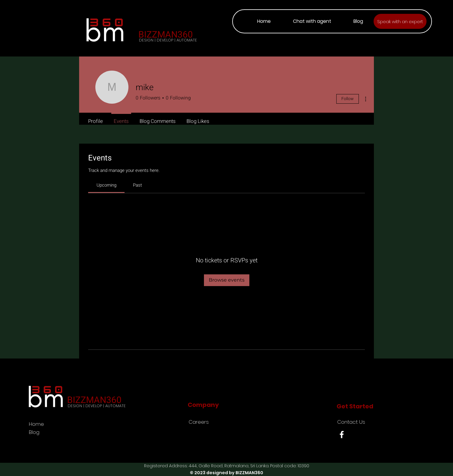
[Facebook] (342, 435)
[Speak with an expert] (400, 21)
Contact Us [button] (351, 422)
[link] (106, 185)
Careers (199, 422)
